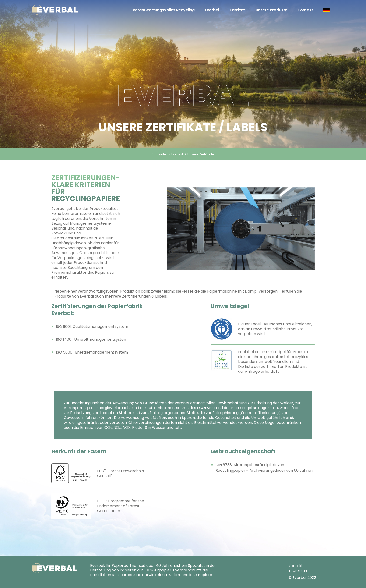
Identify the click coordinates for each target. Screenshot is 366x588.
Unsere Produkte (271, 10)
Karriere (237, 10)
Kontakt (305, 10)
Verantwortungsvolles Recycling (164, 10)
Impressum (298, 571)
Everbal (212, 10)
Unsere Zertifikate (201, 154)
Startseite (159, 154)
